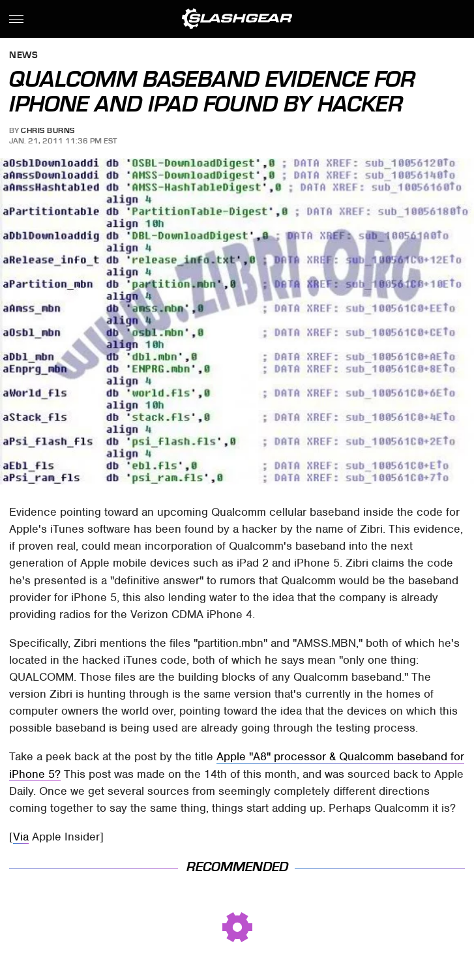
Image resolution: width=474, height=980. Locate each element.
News (23, 56)
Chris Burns (48, 130)
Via (21, 837)
